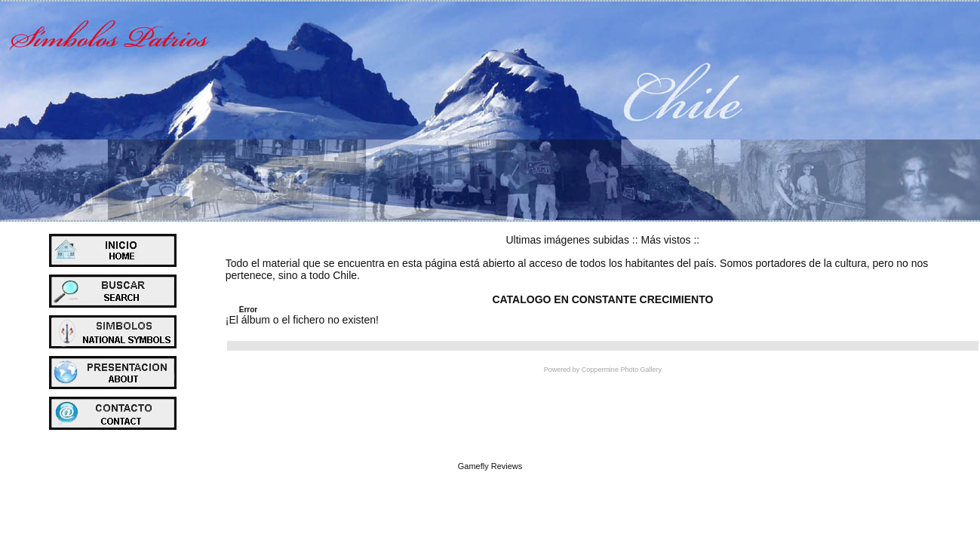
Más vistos (665, 240)
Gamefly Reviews (490, 466)
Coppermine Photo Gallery (622, 370)
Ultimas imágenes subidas (568, 240)
